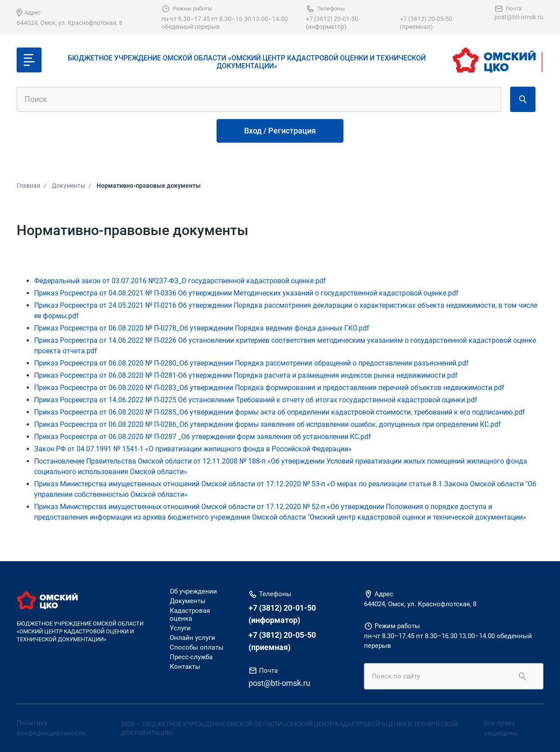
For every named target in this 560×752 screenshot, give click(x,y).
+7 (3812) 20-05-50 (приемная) (426, 23)
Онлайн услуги (192, 638)
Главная (28, 186)
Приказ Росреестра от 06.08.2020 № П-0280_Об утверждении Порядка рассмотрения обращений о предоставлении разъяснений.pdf (251, 363)
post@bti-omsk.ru (519, 17)
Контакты (185, 667)
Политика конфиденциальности (51, 728)
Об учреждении (193, 591)
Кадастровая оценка (190, 615)
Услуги (180, 628)
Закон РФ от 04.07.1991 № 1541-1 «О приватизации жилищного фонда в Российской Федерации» (193, 449)
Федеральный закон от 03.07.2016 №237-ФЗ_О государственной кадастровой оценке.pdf (180, 281)
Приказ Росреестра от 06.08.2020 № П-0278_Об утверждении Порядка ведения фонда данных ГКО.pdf (202, 328)
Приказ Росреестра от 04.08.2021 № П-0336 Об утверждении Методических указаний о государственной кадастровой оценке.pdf (246, 293)
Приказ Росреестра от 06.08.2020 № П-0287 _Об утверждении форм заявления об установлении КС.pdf (203, 437)
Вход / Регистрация (280, 131)
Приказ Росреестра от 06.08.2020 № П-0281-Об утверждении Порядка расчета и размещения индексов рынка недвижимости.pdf (246, 375)
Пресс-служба (191, 657)
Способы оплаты (197, 647)
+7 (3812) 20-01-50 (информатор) (332, 23)
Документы (68, 186)
